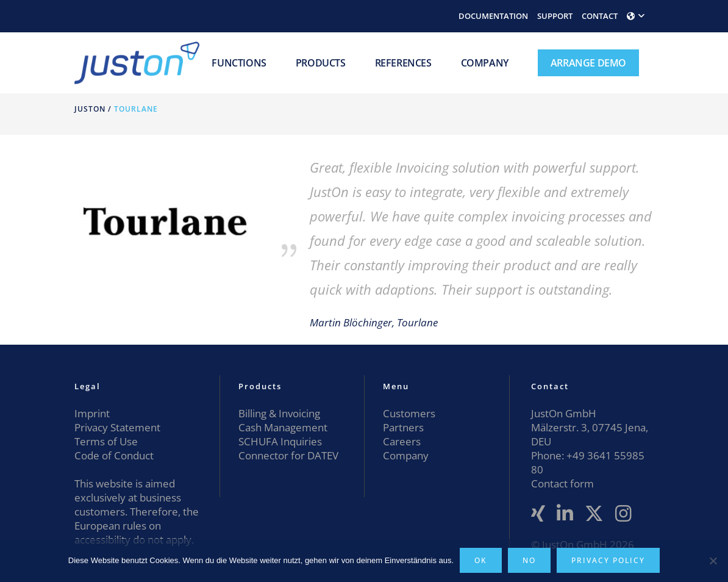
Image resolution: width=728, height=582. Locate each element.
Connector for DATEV (288, 455)
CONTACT (600, 16)
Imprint (92, 413)
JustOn (90, 109)
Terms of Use (106, 441)
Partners (403, 427)
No (529, 560)
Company (406, 455)
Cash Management (283, 427)
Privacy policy (608, 560)
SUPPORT (555, 16)
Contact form (562, 483)
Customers (409, 413)
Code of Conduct (114, 455)
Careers (402, 441)
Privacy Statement (117, 427)
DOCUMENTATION (493, 16)
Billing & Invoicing (279, 413)
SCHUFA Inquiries (280, 441)
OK (481, 560)
